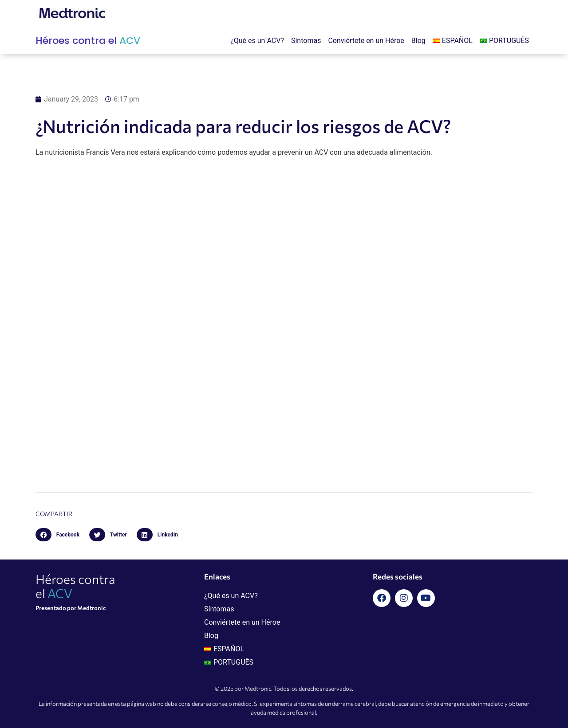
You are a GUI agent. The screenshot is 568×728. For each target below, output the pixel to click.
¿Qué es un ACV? (257, 41)
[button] (60, 535)
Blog (418, 41)
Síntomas (306, 41)
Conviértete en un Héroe (366, 41)
